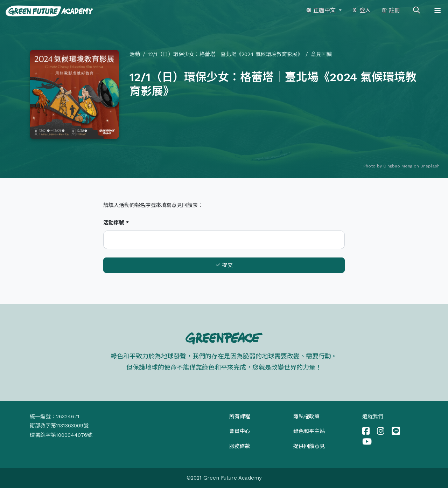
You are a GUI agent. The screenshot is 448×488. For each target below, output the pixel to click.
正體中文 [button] (322, 10)
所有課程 (240, 417)
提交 (224, 265)
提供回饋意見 (309, 446)
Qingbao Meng (398, 166)
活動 (135, 54)
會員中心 (240, 431)
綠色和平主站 (309, 431)
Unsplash (430, 166)
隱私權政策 (306, 417)
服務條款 (240, 446)
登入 (361, 10)
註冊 (391, 10)
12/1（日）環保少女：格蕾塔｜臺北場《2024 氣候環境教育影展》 (225, 54)
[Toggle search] (416, 11)
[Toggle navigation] (437, 11)
